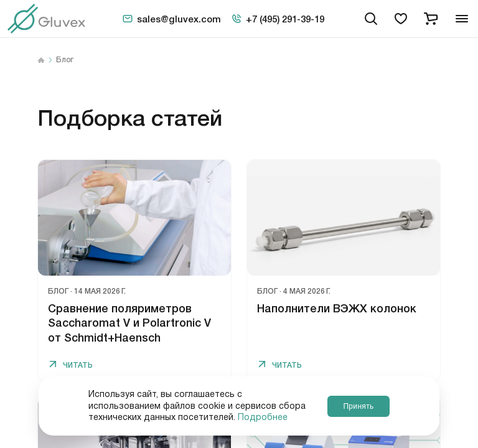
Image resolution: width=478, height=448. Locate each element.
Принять (358, 406)
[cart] (431, 19)
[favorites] (401, 19)
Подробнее (263, 418)
